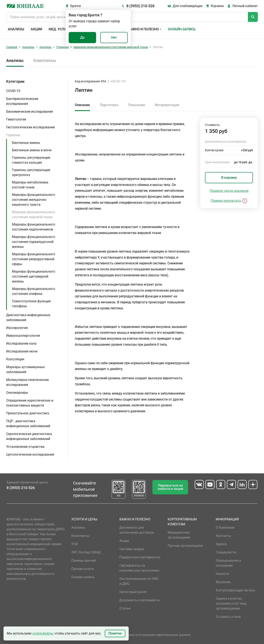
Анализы (16, 29)
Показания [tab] (137, 105)
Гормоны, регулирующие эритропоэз (31, 172)
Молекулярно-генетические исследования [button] (27, 382)
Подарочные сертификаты (140, 557)
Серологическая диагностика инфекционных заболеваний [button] (29, 436)
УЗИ (75, 544)
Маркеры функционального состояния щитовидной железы (34, 276)
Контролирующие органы (235, 590)
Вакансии (223, 582)
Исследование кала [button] (21, 343)
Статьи (125, 608)
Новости (222, 574)
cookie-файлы (43, 633)
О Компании (225, 528)
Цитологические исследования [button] (30, 454)
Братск (76, 6)
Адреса (221, 544)
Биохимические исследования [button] (30, 112)
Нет (114, 37)
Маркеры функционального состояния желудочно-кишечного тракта (34, 200)
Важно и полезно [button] (143, 29)
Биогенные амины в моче (32, 150)
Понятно (115, 633)
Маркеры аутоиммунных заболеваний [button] (25, 369)
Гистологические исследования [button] (31, 127)
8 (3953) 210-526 (140, 6)
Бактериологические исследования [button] (22, 101)
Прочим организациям (185, 546)
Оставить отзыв (228, 617)
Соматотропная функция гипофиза (31, 304)
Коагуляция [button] (15, 359)
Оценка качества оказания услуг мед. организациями (232, 603)
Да (82, 37)
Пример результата (226, 201)
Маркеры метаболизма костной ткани (30, 185)
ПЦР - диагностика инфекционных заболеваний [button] (28, 424)
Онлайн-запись (182, 29)
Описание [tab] (82, 105)
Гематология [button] (16, 119)
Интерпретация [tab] (167, 105)
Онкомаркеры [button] (17, 393)
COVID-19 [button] (13, 91)
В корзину (229, 178)
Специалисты (226, 552)
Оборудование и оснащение (228, 563)
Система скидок (132, 549)
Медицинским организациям (179, 535)
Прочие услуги (82, 569)
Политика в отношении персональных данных (155, 635)
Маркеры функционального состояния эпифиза (34, 291)
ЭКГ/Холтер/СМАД (86, 552)
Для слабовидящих (188, 6)
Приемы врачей (84, 561)
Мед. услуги (59, 29)
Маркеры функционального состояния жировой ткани (111, 47)
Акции (36, 29)
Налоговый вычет (133, 592)
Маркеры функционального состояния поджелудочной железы (34, 242)
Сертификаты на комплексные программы (139, 568)
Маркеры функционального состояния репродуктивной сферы (34, 259)
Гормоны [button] (13, 135)
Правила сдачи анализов (229, 191)
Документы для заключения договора (137, 530)
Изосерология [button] (17, 328)
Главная (12, 47)
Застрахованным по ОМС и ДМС (139, 581)
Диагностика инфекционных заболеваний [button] (28, 317)
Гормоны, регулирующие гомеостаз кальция (31, 160)
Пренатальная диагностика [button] (28, 413)
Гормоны (62, 47)
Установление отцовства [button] (25, 447)
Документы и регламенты (140, 600)
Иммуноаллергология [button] (23, 336)
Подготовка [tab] (109, 105)
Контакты (223, 536)
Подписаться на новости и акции (170, 487)
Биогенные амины (26, 143)
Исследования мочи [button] (22, 351)
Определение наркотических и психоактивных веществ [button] (30, 403)
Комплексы (45, 60)
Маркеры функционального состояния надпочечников (34, 227)
